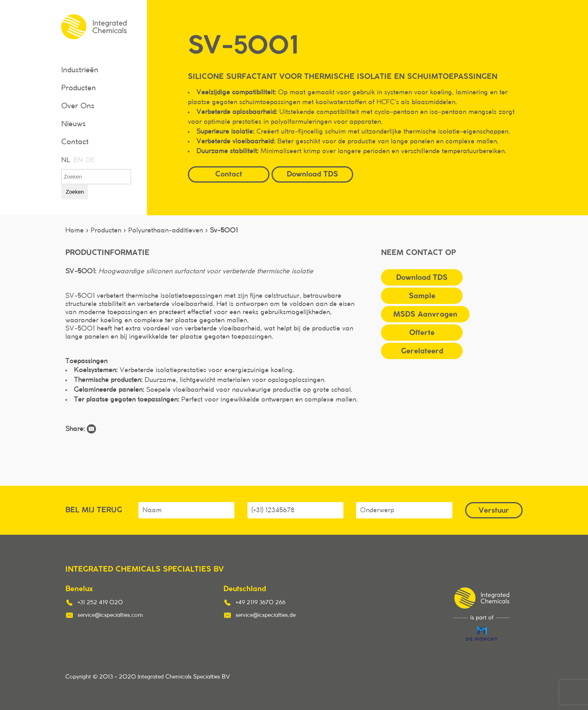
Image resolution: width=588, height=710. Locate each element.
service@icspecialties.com (110, 615)
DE (90, 160)
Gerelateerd (422, 351)
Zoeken (75, 192)
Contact (75, 142)
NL (65, 160)
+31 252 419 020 (100, 603)
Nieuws (73, 124)
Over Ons (78, 106)
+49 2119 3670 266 (261, 603)
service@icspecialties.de (266, 615)
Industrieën (80, 70)
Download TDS (312, 174)
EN (78, 160)
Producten (79, 88)
